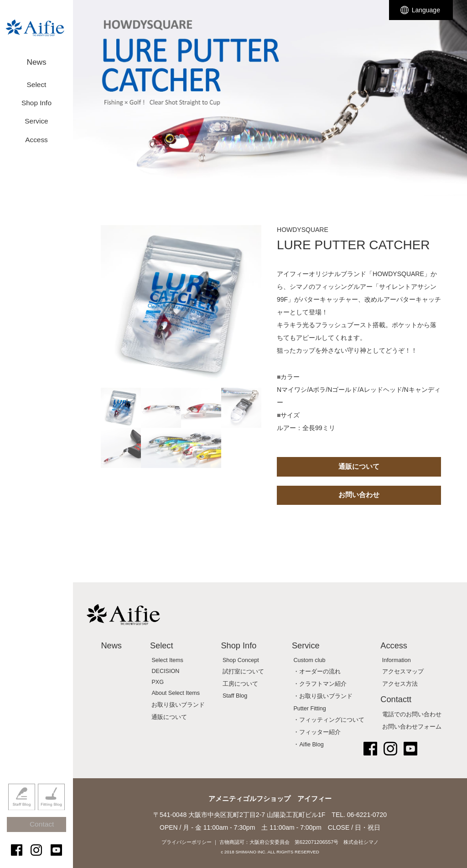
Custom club (309, 660)
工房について (240, 684)
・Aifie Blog (308, 745)
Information (397, 660)
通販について (359, 466)
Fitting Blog (51, 810)
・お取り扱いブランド (323, 696)
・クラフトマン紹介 (320, 684)
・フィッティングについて (329, 720)
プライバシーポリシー (187, 842)
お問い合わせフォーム (412, 727)
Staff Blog (22, 810)
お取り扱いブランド (178, 705)
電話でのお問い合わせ (412, 714)
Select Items (167, 660)
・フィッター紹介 (317, 732)
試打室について (243, 672)
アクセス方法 (400, 684)
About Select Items (176, 693)
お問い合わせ (359, 495)
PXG (158, 682)
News (36, 58)
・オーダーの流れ (317, 672)
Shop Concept (241, 660)
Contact (41, 833)
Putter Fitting (309, 709)
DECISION (165, 671)
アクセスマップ (403, 672)
